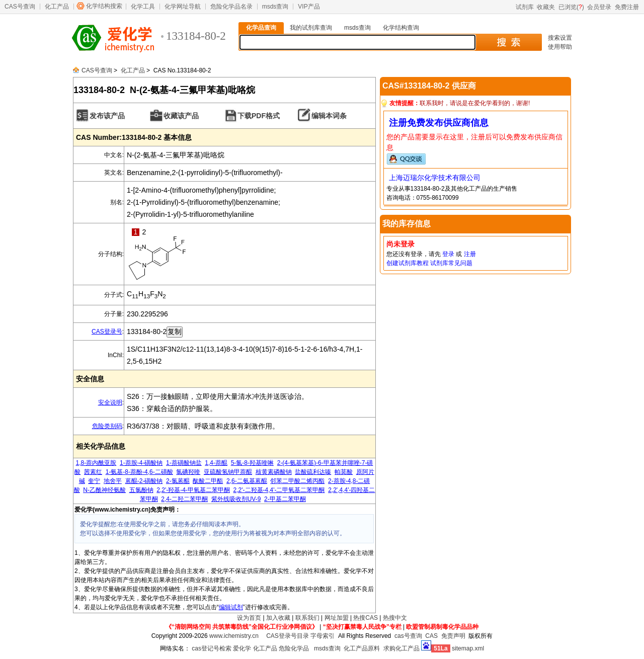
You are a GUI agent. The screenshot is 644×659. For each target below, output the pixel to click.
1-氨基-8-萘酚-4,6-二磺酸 (139, 472)
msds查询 (275, 7)
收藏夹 (546, 7)
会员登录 (599, 7)
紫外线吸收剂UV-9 (236, 499)
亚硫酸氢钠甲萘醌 (228, 472)
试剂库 (525, 7)
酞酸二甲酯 (208, 481)
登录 (448, 254)
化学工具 (143, 7)
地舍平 (113, 481)
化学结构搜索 (104, 6)
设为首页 (249, 618)
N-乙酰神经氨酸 (104, 490)
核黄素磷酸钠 (274, 472)
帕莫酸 (344, 472)
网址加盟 (337, 618)
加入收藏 (278, 618)
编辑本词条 (329, 116)
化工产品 (57, 7)
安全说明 (110, 402)
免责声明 (453, 636)
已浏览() (571, 7)
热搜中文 (395, 618)
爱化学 (242, 648)
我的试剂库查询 (311, 28)
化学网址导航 (183, 7)
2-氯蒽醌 (178, 481)
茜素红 (93, 472)
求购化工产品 (401, 648)
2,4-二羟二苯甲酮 (184, 499)
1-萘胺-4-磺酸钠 (141, 463)
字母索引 (323, 636)
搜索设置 (560, 38)
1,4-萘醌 (216, 463)
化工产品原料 (362, 648)
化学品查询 (261, 28)
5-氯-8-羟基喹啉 (252, 463)
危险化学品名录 (231, 7)
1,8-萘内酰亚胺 (96, 463)
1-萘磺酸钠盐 (184, 463)
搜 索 (508, 42)
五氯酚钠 (141, 490)
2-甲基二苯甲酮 (285, 499)
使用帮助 (560, 47)
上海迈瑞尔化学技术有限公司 (435, 178)
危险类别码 (107, 426)
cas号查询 (408, 636)
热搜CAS (366, 618)
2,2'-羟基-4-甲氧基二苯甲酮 (193, 490)
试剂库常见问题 (451, 263)
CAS (431, 636)
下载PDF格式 (259, 116)
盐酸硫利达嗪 (313, 472)
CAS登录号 (107, 332)
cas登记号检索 (212, 648)
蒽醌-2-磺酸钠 (144, 481)
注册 (470, 254)
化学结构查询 (401, 28)
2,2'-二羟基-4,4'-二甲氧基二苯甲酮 (279, 490)
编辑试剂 (231, 607)
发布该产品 (107, 116)
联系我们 (307, 618)
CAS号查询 (20, 7)
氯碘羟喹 (188, 472)
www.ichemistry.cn (234, 636)
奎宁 (94, 481)
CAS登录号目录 (288, 636)
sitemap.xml (468, 648)
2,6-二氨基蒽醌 (247, 481)
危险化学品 (294, 648)
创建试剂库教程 (408, 263)
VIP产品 (309, 7)
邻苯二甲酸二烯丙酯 (297, 481)
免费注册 (627, 7)
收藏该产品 (181, 116)
